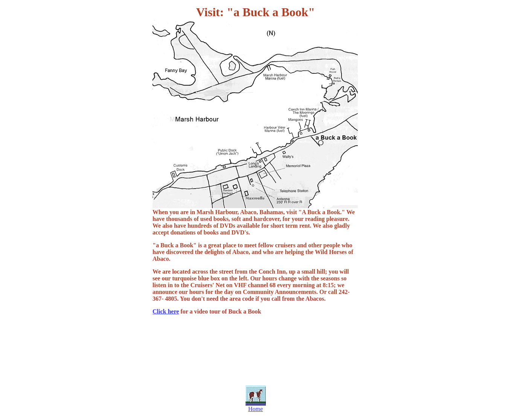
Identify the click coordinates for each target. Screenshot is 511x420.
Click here (166, 311)
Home (255, 409)
